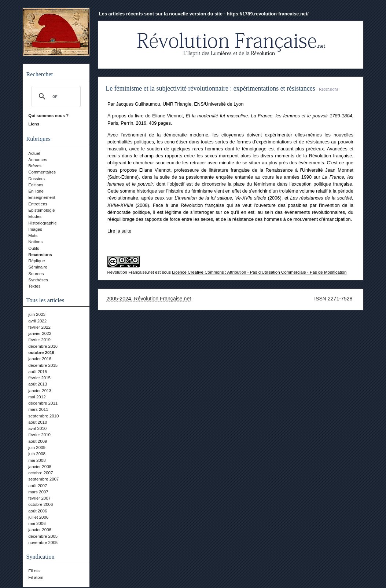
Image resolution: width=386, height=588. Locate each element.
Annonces (38, 160)
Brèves (35, 166)
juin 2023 (37, 314)
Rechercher (40, 74)
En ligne (36, 191)
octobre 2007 (41, 473)
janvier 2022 (40, 333)
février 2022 (39, 327)
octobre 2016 (41, 353)
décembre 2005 (43, 536)
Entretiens (38, 204)
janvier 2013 (40, 391)
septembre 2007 (43, 479)
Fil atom (36, 577)
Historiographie (42, 223)
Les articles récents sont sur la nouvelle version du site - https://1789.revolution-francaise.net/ (204, 14)
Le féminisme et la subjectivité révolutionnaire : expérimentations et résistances (210, 88)
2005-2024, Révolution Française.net (149, 299)
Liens (34, 124)
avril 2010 (37, 428)
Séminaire (38, 267)
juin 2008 (37, 454)
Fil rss (34, 571)
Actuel (34, 153)
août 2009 (38, 441)
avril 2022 (37, 321)
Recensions (40, 255)
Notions (35, 242)
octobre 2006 (41, 504)
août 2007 (38, 486)
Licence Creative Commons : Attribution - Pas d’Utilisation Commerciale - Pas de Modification (259, 272)
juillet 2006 (38, 517)
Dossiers (36, 179)
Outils (34, 248)
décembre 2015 (43, 365)
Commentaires (42, 172)
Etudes (35, 216)
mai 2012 (37, 397)
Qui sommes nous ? (48, 116)
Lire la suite (119, 231)
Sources (36, 274)
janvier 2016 (40, 359)
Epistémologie (41, 210)
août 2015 (38, 372)
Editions (36, 185)
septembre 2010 (43, 416)
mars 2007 (38, 492)
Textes (34, 286)
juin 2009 (37, 448)
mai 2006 (37, 523)
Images (35, 229)
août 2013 (38, 384)
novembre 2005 (43, 543)
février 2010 (39, 435)
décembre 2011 (43, 403)
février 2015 (39, 378)
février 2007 (39, 498)
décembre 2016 (43, 346)
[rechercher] (55, 96)
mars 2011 (38, 409)
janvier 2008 (40, 467)
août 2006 (38, 511)
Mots (33, 235)
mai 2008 (37, 460)
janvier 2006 (40, 530)
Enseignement (42, 197)
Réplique (36, 261)
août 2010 (38, 422)
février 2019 (39, 340)
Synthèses (38, 280)
